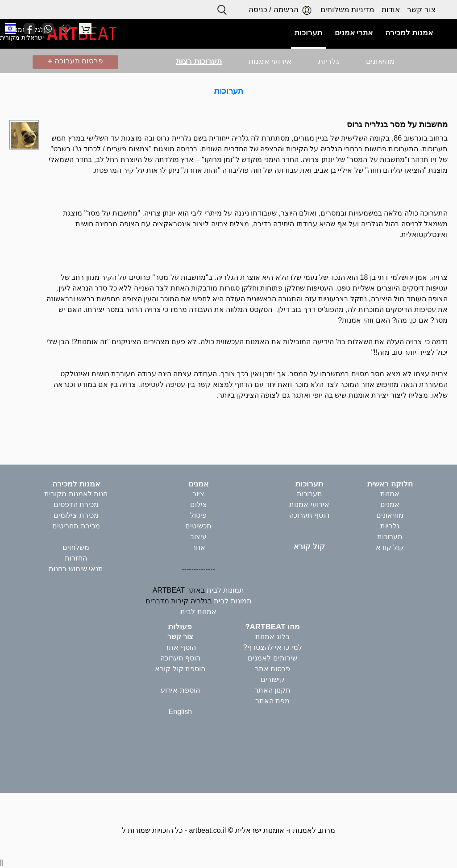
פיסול (198, 515)
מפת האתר (272, 701)
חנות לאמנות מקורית (76, 494)
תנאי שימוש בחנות (76, 569)
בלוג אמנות (272, 637)
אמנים (390, 505)
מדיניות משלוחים (348, 10)
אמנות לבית (198, 612)
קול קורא (390, 547)
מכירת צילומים (76, 515)
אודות (391, 10)
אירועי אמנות (270, 61)
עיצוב (198, 537)
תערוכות (229, 91)
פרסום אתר (272, 669)
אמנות (390, 494)
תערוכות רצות (199, 61)
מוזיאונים (380, 61)
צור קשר (421, 10)
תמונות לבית (225, 590)
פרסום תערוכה (75, 61)
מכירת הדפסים (76, 505)
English (180, 712)
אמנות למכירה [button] (409, 33)
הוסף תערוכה (309, 515)
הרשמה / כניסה (281, 10)
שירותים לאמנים (272, 658)
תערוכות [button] (308, 33)
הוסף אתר (180, 647)
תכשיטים (198, 526)
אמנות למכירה (76, 484)
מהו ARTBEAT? (272, 627)
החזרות (76, 558)
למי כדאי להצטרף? (273, 647)
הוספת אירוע (180, 690)
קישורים (273, 679)
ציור (198, 494)
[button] (10, 29)
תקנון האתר (272, 690)
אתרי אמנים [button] (354, 33)
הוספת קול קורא (180, 669)
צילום (199, 505)
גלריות (329, 61)
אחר (199, 547)
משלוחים (76, 547)
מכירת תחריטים (76, 526)
